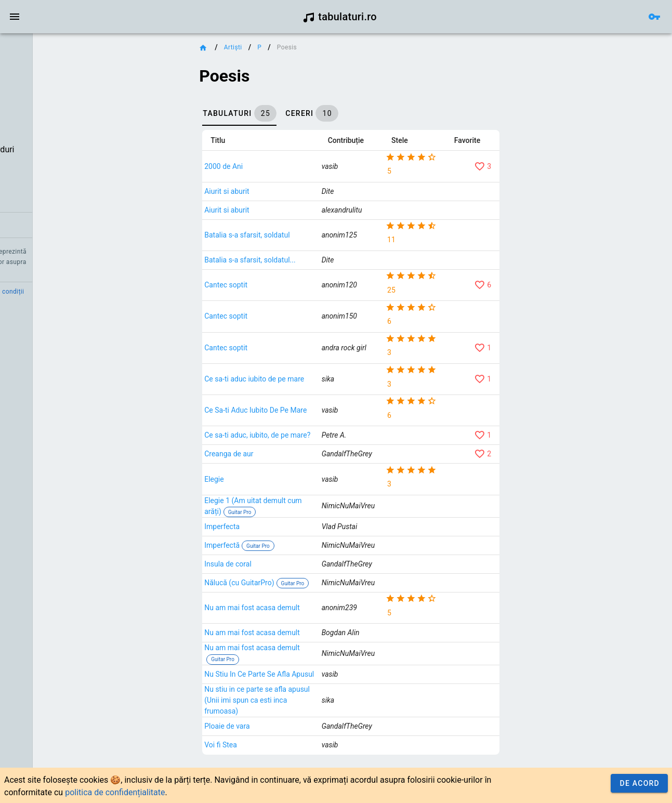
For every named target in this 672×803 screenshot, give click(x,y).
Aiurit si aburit (299, 191)
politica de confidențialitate (115, 792)
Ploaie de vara (300, 766)
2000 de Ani (296, 166)
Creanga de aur (301, 461)
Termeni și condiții (97, 292)
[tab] (312, 113)
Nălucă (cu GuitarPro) (312, 597)
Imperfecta (295, 545)
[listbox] (66, 138)
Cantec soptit (299, 288)
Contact (48, 292)
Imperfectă (295, 563)
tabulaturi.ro (340, 17)
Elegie (287, 486)
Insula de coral (301, 582)
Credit (17, 292)
